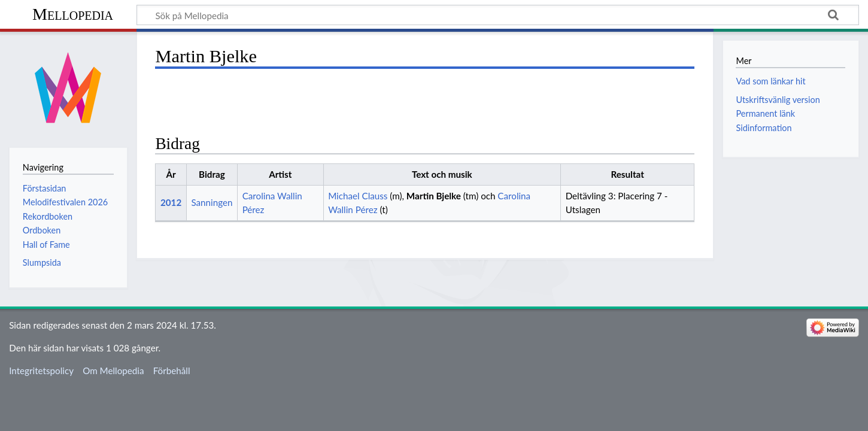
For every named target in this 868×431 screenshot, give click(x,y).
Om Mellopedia (113, 371)
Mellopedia (73, 14)
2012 (171, 202)
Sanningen (212, 202)
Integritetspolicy (41, 371)
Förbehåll (172, 371)
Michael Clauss (358, 196)
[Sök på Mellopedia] (498, 15)
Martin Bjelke (434, 196)
